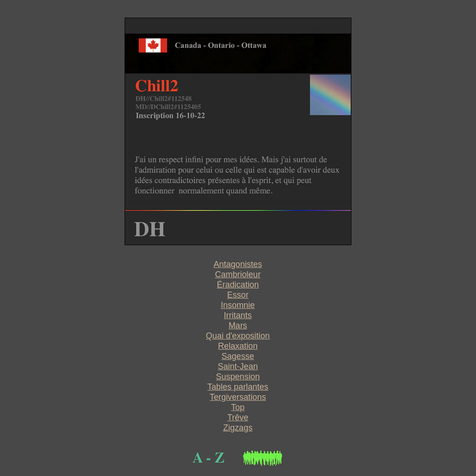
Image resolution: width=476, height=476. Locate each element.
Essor (238, 295)
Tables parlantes (238, 387)
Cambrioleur (238, 274)
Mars (238, 326)
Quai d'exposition (238, 336)
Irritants (238, 315)
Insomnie (238, 305)
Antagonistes (238, 264)
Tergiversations (238, 397)
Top (238, 407)
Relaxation (238, 346)
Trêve (238, 417)
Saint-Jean (238, 366)
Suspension (238, 377)
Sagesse (238, 356)
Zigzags (238, 428)
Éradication (238, 285)
